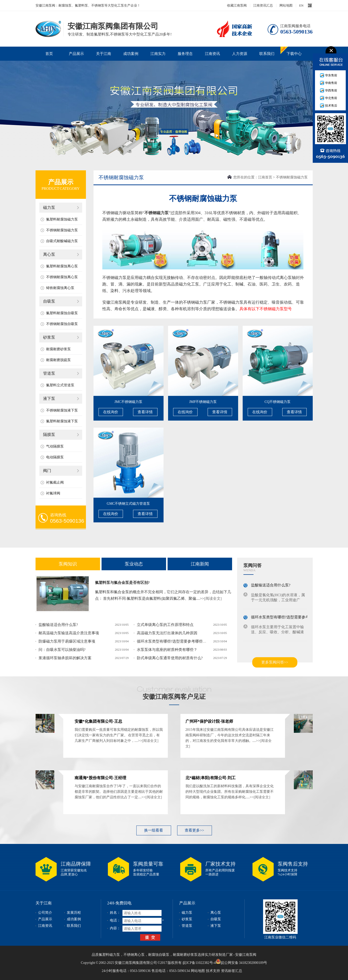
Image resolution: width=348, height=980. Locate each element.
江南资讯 (212, 54)
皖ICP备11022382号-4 (199, 963)
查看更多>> (194, 830)
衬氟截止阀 (55, 482)
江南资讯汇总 (263, 5)
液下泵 (49, 399)
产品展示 (76, 54)
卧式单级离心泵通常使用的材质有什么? (170, 658)
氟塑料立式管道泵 (60, 385)
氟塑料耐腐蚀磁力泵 (62, 219)
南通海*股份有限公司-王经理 (100, 778)
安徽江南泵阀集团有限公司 (48, 29)
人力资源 (240, 54)
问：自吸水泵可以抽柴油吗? (62, 650)
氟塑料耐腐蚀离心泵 (62, 266)
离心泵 (49, 254)
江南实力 (158, 54)
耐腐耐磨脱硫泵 (58, 360)
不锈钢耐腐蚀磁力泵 (62, 230)
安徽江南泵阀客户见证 (174, 697)
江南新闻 (200, 564)
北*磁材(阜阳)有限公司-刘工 (211, 778)
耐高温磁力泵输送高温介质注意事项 (69, 633)
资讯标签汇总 (232, 971)
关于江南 (104, 54)
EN (301, 5)
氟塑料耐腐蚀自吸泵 (62, 313)
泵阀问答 (252, 565)
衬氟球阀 (53, 493)
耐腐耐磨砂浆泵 (58, 349)
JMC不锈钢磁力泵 (128, 402)
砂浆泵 (49, 337)
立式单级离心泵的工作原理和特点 (165, 625)
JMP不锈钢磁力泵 (203, 402)
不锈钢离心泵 (134, 955)
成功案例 (131, 54)
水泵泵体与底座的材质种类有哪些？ (167, 650)
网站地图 (286, 5)
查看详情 (145, 412)
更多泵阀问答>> (275, 662)
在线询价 (111, 412)
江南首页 (265, 177)
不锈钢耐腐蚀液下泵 (62, 410)
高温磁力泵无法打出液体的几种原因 (167, 633)
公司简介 (45, 913)
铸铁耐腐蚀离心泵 (60, 288)
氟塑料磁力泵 (109, 955)
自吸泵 (49, 301)
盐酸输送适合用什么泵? (58, 625)
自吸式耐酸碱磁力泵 (62, 241)
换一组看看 (154, 830)
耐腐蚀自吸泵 (159, 955)
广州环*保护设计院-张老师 (209, 721)
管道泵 (49, 373)
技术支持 (213, 971)
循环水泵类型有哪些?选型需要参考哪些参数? (174, 641)
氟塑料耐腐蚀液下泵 (62, 421)
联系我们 (267, 54)
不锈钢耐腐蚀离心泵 (62, 277)
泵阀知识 (68, 564)
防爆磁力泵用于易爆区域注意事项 (67, 641)
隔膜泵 (49, 435)
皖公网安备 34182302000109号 (241, 961)
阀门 (47, 471)
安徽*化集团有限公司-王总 (98, 721)
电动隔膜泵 (55, 457)
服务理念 (185, 54)
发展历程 (74, 913)
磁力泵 (49, 208)
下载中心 (294, 54)
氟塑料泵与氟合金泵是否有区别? (122, 583)
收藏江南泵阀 (237, 5)
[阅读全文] (213, 598)
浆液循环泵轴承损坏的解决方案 (65, 658)
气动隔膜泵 (55, 446)
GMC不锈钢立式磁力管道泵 (129, 504)
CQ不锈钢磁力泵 (278, 402)
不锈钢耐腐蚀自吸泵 (62, 324)
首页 (49, 54)
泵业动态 (134, 564)
